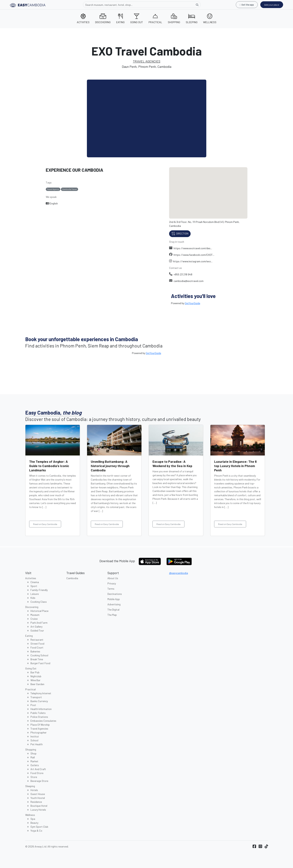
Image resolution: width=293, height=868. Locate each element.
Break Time (37, 659)
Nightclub (36, 676)
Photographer (38, 732)
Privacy (112, 583)
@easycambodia (179, 573)
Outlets (35, 765)
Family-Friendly (39, 590)
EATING (120, 19)
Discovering (32, 607)
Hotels (34, 790)
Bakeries (35, 651)
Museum (35, 615)
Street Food (37, 644)
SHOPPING (174, 19)
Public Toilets (38, 713)
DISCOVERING (103, 19)
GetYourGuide (192, 303)
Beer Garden (37, 684)
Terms (111, 589)
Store (34, 777)
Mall (33, 757)
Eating (29, 636)
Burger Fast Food (40, 663)
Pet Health (37, 744)
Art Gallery (36, 627)
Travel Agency (53, 189)
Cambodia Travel (70, 189)
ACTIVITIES (83, 19)
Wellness (30, 815)
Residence (36, 802)
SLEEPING (192, 19)
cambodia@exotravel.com (186, 281)
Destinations (115, 594)
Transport (36, 697)
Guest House (38, 794)
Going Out (31, 668)
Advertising (114, 604)
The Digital (113, 610)
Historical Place (39, 611)
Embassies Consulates (43, 721)
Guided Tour (37, 630)
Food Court (37, 647)
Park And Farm (39, 623)
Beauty (34, 823)
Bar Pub (35, 672)
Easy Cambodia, (53, 413)
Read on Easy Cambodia (45, 524)
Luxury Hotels (38, 810)
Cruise (34, 619)
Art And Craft (38, 769)
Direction (180, 234)
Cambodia (72, 578)
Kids (33, 598)
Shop (33, 753)
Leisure (35, 594)
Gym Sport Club (39, 827)
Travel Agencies (39, 729)
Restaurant (37, 640)
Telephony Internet (41, 693)
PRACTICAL (155, 19)
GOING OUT (137, 19)
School (34, 740)
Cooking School (39, 655)
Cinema (35, 582)
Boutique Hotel (39, 806)
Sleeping (30, 786)
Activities (31, 578)
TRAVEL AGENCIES (147, 61)
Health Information (41, 709)
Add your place (272, 5)
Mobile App (114, 599)
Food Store (37, 773)
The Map (112, 615)
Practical (30, 689)
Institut (35, 736)
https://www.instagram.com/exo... (191, 261)
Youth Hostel (38, 798)
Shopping (31, 749)
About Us (113, 578)
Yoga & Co (36, 831)
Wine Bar (35, 680)
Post (33, 705)
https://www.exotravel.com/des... (191, 248)
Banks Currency (39, 701)
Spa (33, 819)
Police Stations (39, 717)
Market (34, 761)
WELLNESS (210, 19)
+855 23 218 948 (181, 274)
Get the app (247, 5)
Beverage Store (39, 781)
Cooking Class (39, 602)
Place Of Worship (40, 725)
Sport (34, 586)
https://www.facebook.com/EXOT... (192, 255)
